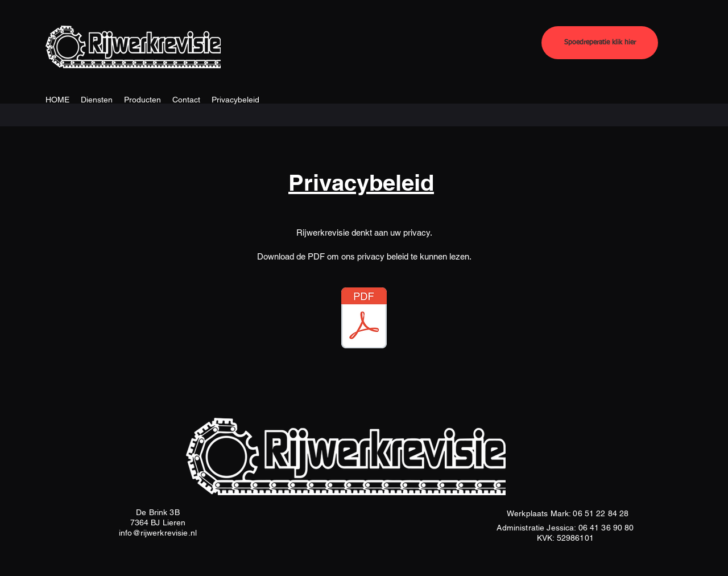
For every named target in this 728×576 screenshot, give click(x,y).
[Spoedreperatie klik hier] (600, 43)
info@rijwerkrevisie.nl (158, 533)
